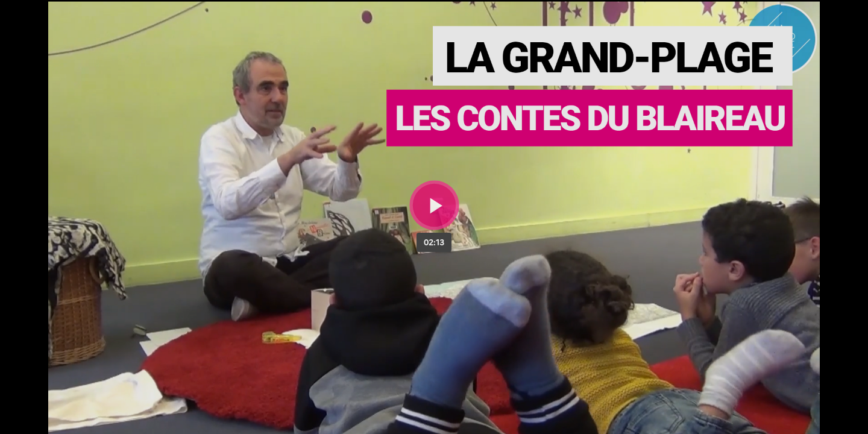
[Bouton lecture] (434, 205)
